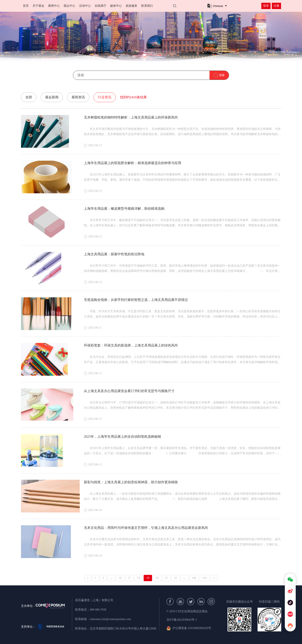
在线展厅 (100, 6)
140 (194, 578)
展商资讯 (78, 97)
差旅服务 (131, 6)
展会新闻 (52, 97)
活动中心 (85, 6)
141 (205, 578)
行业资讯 (105, 97)
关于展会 (38, 6)
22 (176, 578)
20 (157, 578)
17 (129, 578)
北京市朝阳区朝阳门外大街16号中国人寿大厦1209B (123, 629)
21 (166, 578)
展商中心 (54, 6)
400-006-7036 (98, 610)
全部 (29, 97)
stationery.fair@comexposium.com (110, 619)
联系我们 (147, 6)
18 (139, 578)
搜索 (222, 75)
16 (120, 578)
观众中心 (69, 6)
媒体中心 (116, 6)
